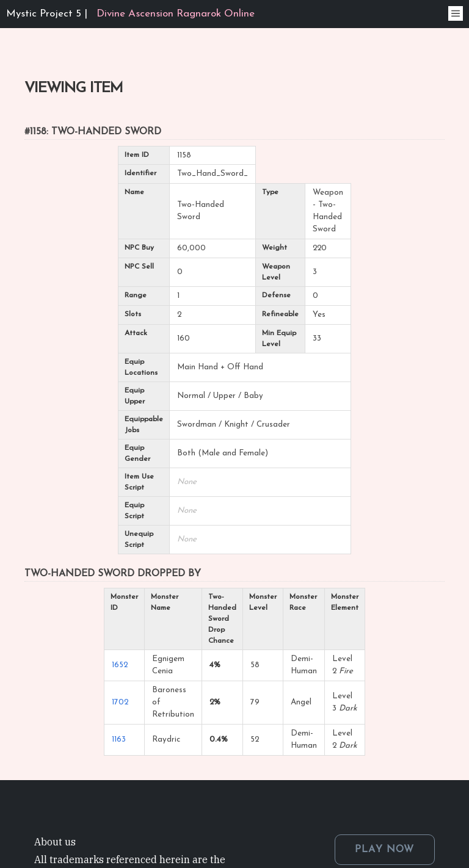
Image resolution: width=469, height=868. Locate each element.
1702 (120, 702)
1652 (120, 665)
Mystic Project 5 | (130, 14)
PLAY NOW (385, 850)
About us (55, 842)
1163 (119, 740)
